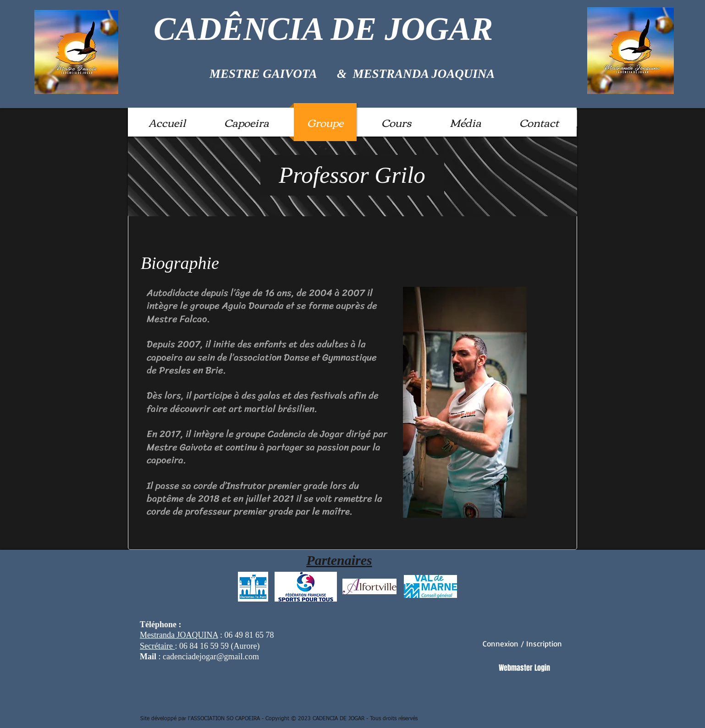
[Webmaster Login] (524, 668)
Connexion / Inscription (522, 643)
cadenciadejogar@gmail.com (211, 657)
